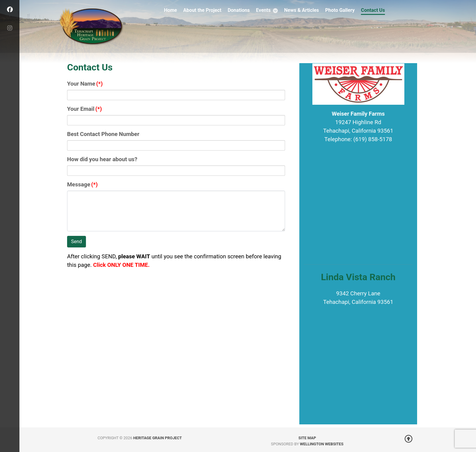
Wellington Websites (322, 444)
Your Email (84, 109)
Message (82, 185)
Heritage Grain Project (158, 438)
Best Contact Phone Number (103, 134)
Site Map (307, 438)
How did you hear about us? (102, 159)
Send (76, 241)
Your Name (85, 84)
